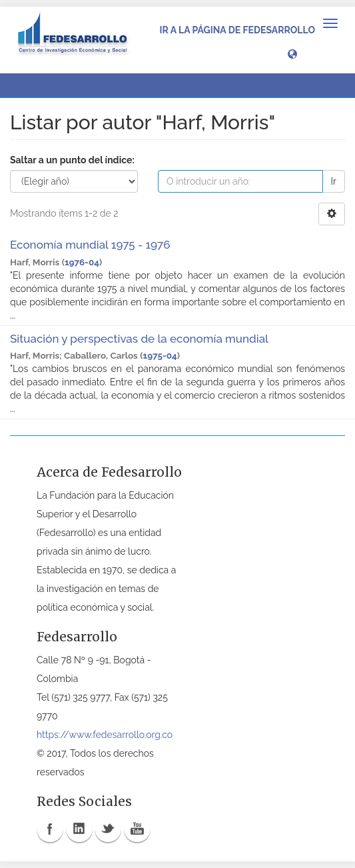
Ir (334, 181)
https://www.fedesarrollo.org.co (105, 735)
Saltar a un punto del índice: (72, 160)
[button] (292, 53)
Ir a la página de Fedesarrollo (237, 30)
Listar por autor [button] (57, 85)
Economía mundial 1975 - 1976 (90, 245)
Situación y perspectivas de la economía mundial (139, 339)
